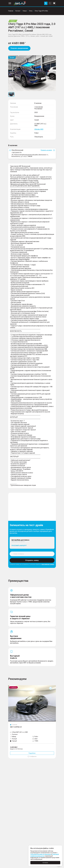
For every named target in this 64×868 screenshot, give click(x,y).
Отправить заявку (32, 560)
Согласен (45, 863)
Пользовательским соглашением (41, 854)
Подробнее (32, 753)
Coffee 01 (11, 686)
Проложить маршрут (19, 546)
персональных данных (48, 564)
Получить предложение (19, 48)
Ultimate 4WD (39, 129)
